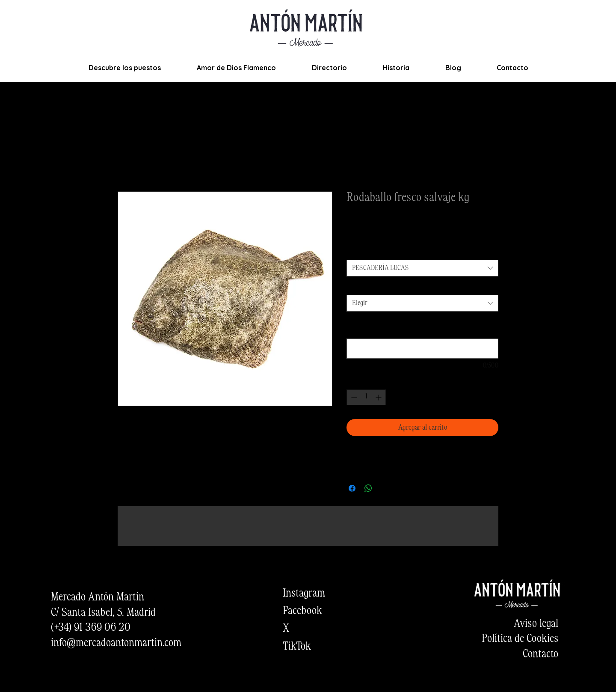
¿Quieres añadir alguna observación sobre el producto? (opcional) (413, 327)
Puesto (357, 252)
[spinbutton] (366, 397)
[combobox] (422, 268)
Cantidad (360, 287)
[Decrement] (353, 397)
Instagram (304, 594)
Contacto (540, 654)
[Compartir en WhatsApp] (368, 488)
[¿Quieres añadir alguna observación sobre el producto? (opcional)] (422, 349)
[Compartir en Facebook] (352, 488)
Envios (403, 235)
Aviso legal (536, 624)
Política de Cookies (520, 639)
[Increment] (379, 397)
